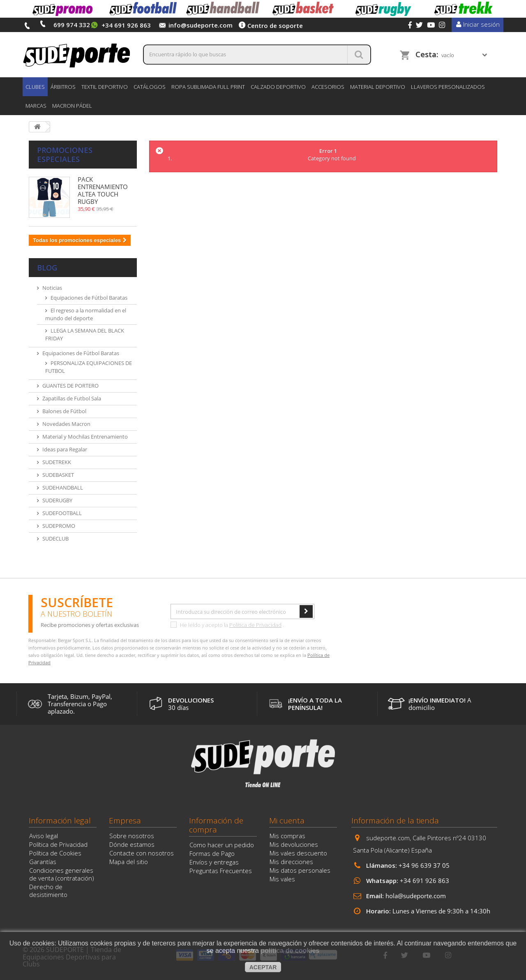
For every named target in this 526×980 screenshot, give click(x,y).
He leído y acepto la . (227, 625)
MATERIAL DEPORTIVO (378, 87)
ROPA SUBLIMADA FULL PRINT (208, 87)
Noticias (52, 288)
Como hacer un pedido (222, 845)
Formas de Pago (212, 853)
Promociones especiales (65, 155)
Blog (47, 268)
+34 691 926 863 (424, 881)
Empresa (125, 821)
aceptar (263, 967)
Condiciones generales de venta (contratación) (62, 874)
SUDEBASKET (58, 475)
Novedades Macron (66, 424)
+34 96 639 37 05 (424, 865)
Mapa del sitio (129, 862)
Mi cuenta (287, 821)
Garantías (43, 862)
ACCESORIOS (328, 87)
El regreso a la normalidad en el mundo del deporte (86, 314)
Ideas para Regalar (65, 449)
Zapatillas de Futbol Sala (72, 398)
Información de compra (216, 825)
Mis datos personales (300, 870)
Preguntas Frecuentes (221, 871)
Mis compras (287, 836)
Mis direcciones (291, 862)
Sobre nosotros (132, 836)
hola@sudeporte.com (416, 896)
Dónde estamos (132, 844)
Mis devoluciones (294, 844)
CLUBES (35, 87)
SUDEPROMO (59, 526)
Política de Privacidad (255, 625)
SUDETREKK (57, 462)
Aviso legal (44, 836)
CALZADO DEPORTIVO (278, 87)
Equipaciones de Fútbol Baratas (89, 298)
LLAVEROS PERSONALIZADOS (448, 87)
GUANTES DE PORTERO (70, 386)
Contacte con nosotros (142, 853)
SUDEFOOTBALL (62, 513)
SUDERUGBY (57, 500)
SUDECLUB (55, 539)
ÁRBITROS (63, 87)
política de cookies (290, 951)
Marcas (36, 106)
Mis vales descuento (298, 853)
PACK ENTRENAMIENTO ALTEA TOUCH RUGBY (103, 190)
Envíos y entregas (214, 862)
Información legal (60, 821)
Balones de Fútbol (64, 411)
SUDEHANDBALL (63, 488)
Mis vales (282, 879)
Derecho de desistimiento (48, 891)
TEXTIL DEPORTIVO (105, 87)
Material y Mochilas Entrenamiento (85, 437)
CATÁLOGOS (150, 87)
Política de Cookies (55, 853)
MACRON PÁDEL (72, 106)
